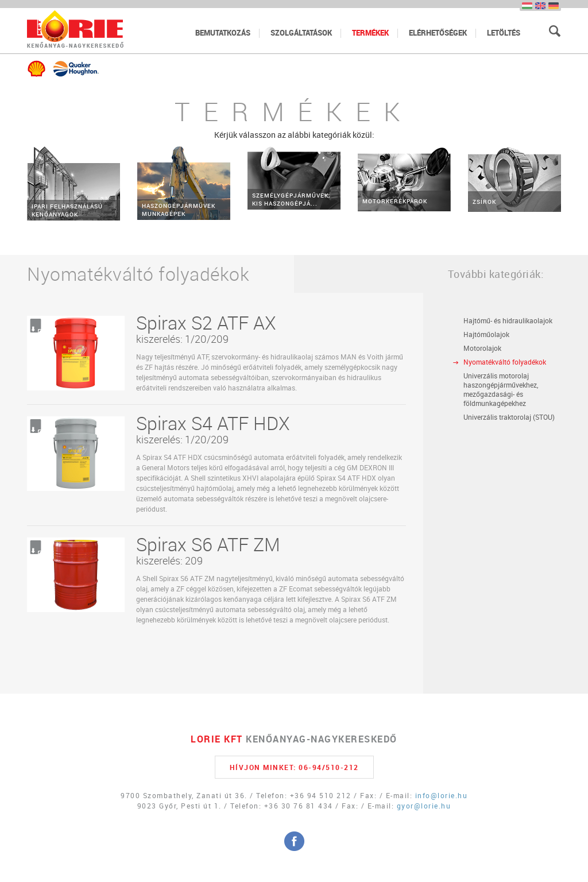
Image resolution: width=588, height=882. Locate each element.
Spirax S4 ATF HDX (213, 423)
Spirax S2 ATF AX (206, 322)
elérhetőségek (438, 33)
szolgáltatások (301, 33)
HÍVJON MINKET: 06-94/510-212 (294, 767)
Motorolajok (482, 348)
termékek (370, 33)
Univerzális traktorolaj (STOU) (509, 417)
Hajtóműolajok (486, 334)
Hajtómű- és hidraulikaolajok (508, 320)
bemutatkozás (223, 33)
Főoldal (75, 29)
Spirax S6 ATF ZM (208, 544)
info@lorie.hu (442, 795)
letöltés (504, 33)
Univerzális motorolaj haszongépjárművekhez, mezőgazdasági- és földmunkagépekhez (501, 389)
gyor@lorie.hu (424, 806)
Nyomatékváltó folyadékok (505, 362)
